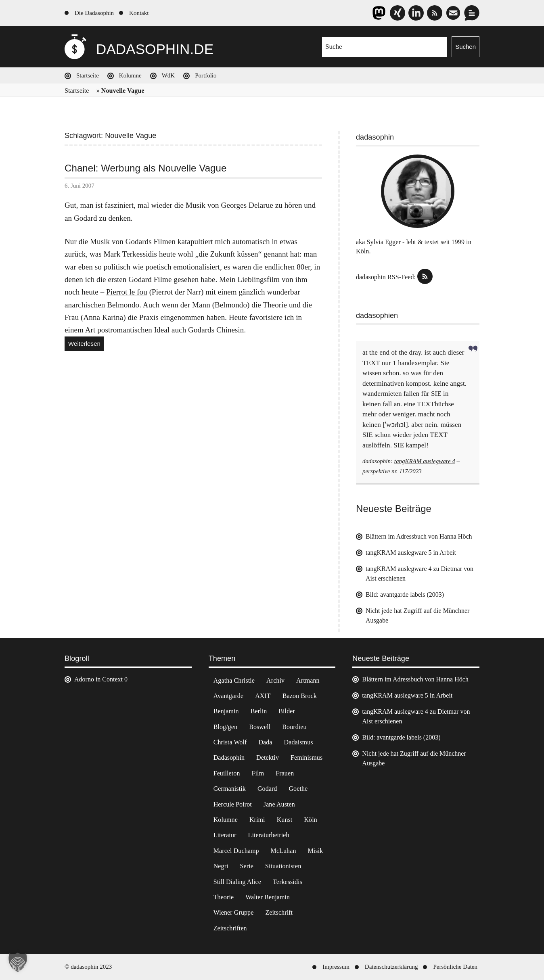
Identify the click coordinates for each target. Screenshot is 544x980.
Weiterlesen (86, 345)
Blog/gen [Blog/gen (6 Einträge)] (225, 727)
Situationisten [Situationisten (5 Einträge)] (283, 866)
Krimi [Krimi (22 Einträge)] (257, 820)
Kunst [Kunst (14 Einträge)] (285, 820)
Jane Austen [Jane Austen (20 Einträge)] (279, 804)
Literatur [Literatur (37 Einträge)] (225, 835)
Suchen (466, 47)
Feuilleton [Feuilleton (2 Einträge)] (227, 773)
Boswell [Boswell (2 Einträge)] (260, 727)
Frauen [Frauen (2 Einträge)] (285, 773)
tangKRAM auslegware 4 (425, 461)
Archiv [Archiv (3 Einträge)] (275, 680)
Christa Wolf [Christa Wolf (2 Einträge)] (230, 742)
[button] (18, 962)
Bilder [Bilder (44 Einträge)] (287, 711)
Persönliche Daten (455, 967)
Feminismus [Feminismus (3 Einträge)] (307, 757)
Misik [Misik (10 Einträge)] (316, 851)
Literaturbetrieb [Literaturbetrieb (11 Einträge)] (269, 835)
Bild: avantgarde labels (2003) (405, 594)
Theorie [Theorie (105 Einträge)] (224, 897)
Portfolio (206, 75)
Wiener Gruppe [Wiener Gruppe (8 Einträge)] (234, 912)
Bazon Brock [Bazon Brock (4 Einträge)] (300, 696)
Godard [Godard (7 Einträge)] (267, 789)
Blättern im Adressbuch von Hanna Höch (419, 536)
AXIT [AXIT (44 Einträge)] (263, 696)
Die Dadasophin (94, 13)
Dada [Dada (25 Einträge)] (265, 742)
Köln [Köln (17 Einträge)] (310, 820)
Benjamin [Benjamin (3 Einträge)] (226, 711)
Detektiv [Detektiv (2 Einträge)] (268, 757)
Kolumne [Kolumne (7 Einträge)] (226, 820)
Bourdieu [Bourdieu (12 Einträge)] (294, 727)
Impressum (336, 967)
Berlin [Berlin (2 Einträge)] (259, 711)
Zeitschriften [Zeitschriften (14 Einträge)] (230, 928)
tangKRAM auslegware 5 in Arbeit (411, 553)
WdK (168, 75)
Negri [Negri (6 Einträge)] (221, 866)
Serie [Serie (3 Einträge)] (247, 866)
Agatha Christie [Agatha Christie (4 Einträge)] (234, 680)
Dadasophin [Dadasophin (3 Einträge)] (229, 757)
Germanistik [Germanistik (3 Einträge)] (230, 789)
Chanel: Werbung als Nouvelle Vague (145, 168)
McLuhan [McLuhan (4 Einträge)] (284, 851)
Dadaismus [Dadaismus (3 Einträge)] (299, 742)
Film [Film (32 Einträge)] (258, 773)
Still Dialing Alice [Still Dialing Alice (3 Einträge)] (237, 882)
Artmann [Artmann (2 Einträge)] (308, 680)
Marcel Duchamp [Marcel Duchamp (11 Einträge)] (236, 851)
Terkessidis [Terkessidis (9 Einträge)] (288, 882)
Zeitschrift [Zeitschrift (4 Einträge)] (279, 912)
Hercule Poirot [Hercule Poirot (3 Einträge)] (233, 804)
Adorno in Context (98, 679)
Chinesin (230, 330)
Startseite (88, 75)
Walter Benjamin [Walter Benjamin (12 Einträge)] (268, 897)
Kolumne (130, 75)
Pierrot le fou (127, 292)
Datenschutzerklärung (391, 967)
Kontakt (139, 13)
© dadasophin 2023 (88, 967)
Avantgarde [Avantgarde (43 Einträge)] (228, 696)
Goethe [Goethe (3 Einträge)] (298, 789)
